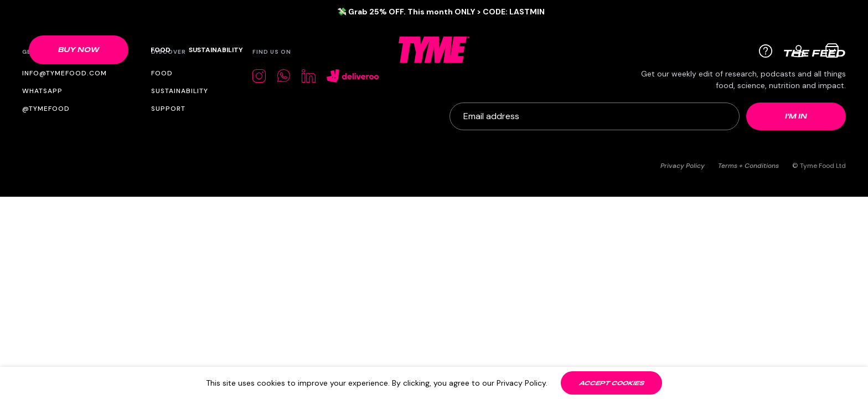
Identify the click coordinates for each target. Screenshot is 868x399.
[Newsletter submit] (796, 116)
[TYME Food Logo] (434, 50)
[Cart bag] (832, 50)
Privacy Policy (683, 166)
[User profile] (799, 50)
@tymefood (46, 109)
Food (161, 50)
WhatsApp (42, 91)
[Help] (766, 51)
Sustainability (216, 50)
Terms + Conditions (748, 166)
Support (168, 109)
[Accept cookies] (611, 383)
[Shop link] (79, 50)
